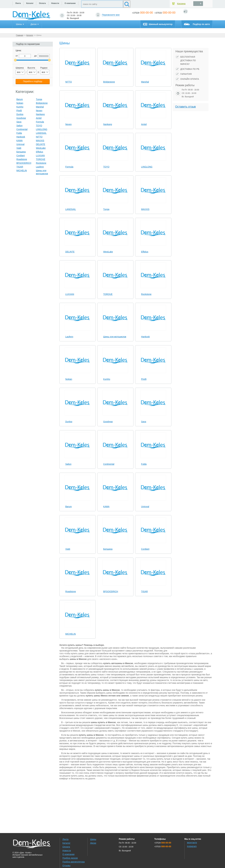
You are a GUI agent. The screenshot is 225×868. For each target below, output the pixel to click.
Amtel (144, 124)
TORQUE (108, 294)
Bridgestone (109, 82)
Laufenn (69, 337)
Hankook (145, 337)
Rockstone (146, 294)
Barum (69, 507)
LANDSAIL (71, 209)
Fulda (144, 464)
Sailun (68, 464)
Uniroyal (145, 507)
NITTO (69, 82)
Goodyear (108, 422)
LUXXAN (70, 294)
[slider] (77, 77)
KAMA (106, 507)
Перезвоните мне (111, 15)
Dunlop (69, 422)
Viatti (68, 549)
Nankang (108, 124)
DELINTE (70, 252)
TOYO (106, 167)
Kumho (107, 379)
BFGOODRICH (111, 591)
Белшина (108, 549)
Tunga (106, 209)
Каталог (30, 35)
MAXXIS (145, 209)
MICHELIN (71, 634)
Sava (144, 422)
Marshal (145, 82)
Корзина (181, 4)
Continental (109, 464)
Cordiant (145, 549)
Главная (20, 35)
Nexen (68, 124)
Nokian (69, 379)
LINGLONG (147, 167)
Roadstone (71, 591)
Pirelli (144, 379)
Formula (69, 167)
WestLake (108, 252)
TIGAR (144, 591)
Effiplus (145, 252)
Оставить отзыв (185, 107)
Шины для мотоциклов (115, 337)
